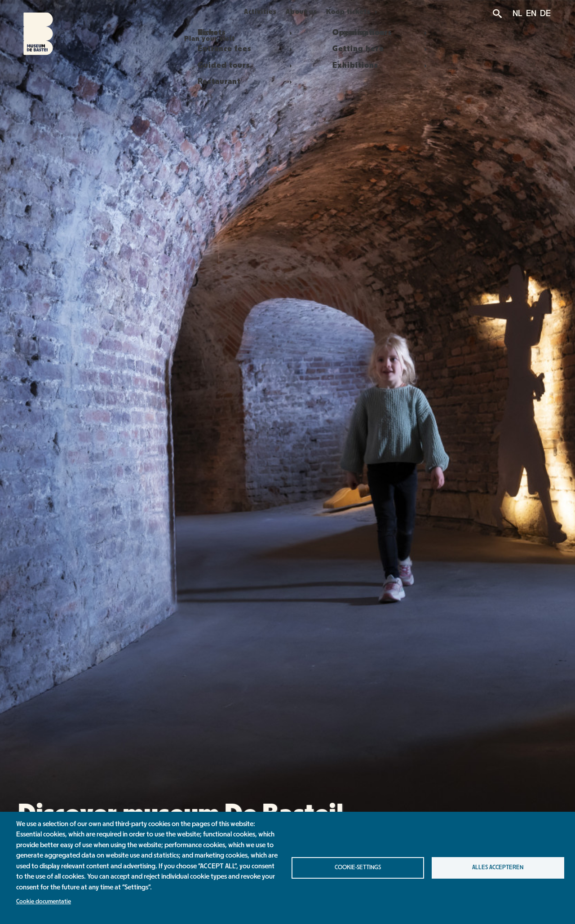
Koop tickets (363, 12)
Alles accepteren (498, 867)
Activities (259, 12)
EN (531, 13)
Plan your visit (199, 12)
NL (517, 13)
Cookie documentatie (44, 902)
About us (309, 12)
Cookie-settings (358, 867)
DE (545, 13)
